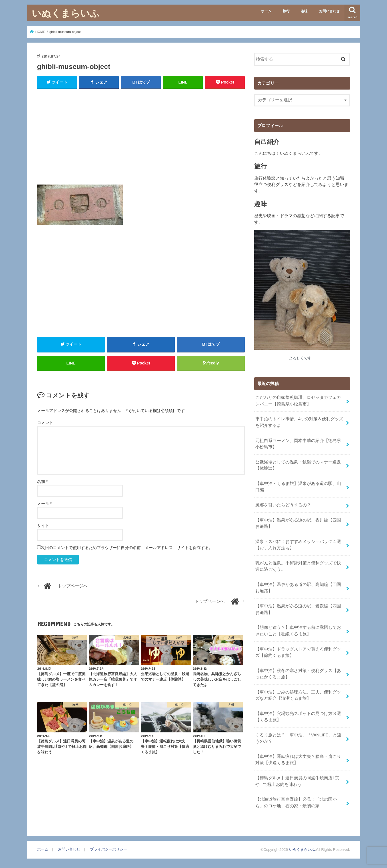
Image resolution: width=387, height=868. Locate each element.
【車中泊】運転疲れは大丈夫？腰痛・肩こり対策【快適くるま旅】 (298, 760)
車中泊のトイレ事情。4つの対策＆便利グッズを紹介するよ (299, 422)
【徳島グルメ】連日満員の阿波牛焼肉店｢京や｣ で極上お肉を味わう (297, 781)
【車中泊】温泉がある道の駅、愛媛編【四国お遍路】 (298, 609)
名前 (42, 481)
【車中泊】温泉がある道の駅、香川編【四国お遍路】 (298, 523)
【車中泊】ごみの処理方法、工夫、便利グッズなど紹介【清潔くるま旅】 (298, 695)
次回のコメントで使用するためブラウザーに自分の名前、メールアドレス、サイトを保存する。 (127, 548)
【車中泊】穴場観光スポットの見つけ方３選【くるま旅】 (298, 717)
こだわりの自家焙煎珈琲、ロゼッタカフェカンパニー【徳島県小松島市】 (298, 401)
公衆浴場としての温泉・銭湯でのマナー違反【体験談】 (298, 465)
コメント (45, 423)
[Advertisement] (141, 136)
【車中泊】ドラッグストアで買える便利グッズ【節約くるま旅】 (298, 652)
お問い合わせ (329, 11)
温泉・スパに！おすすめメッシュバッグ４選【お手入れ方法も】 (298, 545)
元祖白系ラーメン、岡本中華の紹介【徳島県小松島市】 (298, 444)
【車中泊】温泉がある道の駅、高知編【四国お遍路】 (298, 588)
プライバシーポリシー (109, 849)
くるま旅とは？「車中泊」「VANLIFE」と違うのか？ (298, 738)
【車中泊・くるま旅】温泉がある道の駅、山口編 (298, 487)
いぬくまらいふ (66, 13)
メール (44, 504)
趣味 (304, 11)
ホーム (266, 11)
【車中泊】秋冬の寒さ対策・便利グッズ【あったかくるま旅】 (298, 674)
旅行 (286, 11)
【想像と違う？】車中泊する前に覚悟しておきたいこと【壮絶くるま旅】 (298, 631)
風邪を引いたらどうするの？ (283, 505)
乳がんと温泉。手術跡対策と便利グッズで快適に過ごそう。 (298, 566)
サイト (43, 526)
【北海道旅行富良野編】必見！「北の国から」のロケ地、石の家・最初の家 (296, 802)
